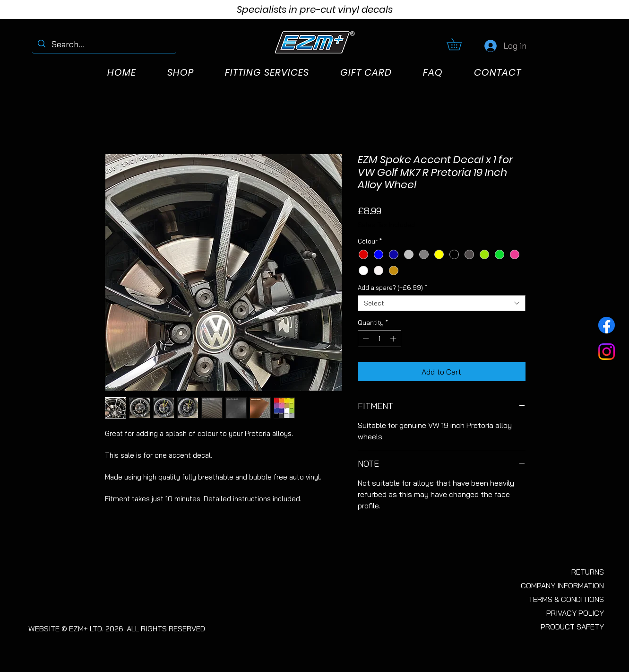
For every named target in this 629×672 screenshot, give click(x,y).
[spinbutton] (379, 339)
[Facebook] (607, 325)
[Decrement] (365, 339)
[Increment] (394, 339)
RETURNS (588, 572)
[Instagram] (607, 352)
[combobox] (442, 303)
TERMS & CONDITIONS (566, 599)
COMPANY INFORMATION (562, 585)
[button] (460, 44)
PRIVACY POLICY (575, 613)
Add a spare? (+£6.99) (392, 288)
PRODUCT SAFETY (572, 627)
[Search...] (104, 44)
